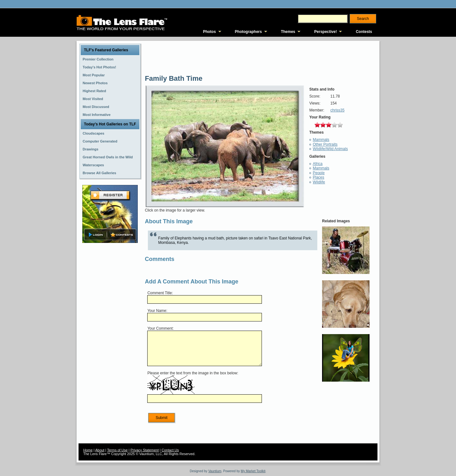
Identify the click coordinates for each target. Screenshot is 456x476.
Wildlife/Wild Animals (330, 149)
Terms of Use (117, 450)
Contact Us (170, 450)
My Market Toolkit (253, 471)
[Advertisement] (110, 344)
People (319, 173)
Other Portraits (325, 144)
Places (319, 177)
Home (88, 450)
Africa (318, 164)
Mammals (321, 140)
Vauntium (215, 471)
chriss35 (337, 110)
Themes (288, 32)
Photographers (248, 32)
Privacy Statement (145, 450)
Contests (364, 32)
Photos (209, 32)
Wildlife (319, 182)
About (100, 450)
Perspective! (325, 32)
